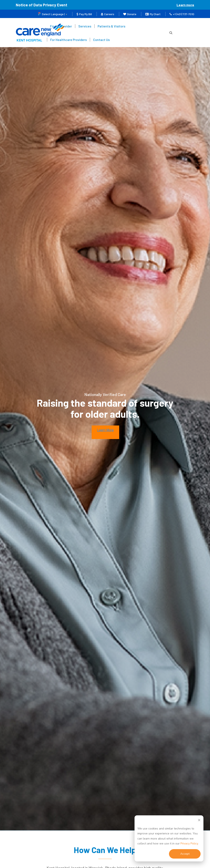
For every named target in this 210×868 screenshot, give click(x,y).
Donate (130, 14)
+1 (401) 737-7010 (182, 14)
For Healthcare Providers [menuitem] (68, 40)
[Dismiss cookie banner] (199, 821)
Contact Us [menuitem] (101, 40)
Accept (185, 854)
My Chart (153, 14)
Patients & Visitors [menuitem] (111, 26)
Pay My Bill (84, 14)
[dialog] (169, 838)
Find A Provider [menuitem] (61, 26)
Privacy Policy (189, 844)
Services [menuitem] (85, 26)
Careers (108, 14)
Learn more (185, 5)
